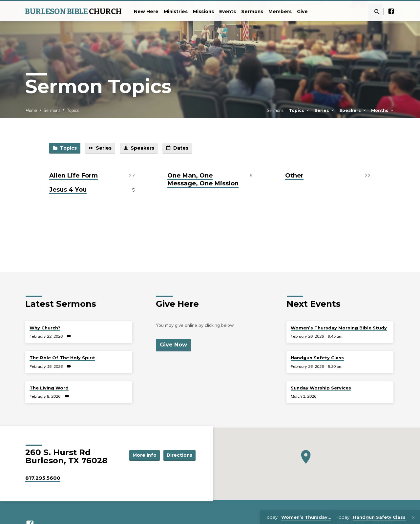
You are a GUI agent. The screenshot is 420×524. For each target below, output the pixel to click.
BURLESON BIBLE (73, 11)
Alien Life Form (73, 176)
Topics (73, 110)
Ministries (176, 11)
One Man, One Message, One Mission (203, 180)
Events (228, 11)
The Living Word (49, 388)
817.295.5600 (43, 478)
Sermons (252, 11)
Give (302, 11)
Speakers (353, 110)
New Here (146, 11)
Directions (179, 455)
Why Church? (45, 328)
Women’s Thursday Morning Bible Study (339, 328)
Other (294, 176)
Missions (203, 11)
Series (325, 110)
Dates (182, 148)
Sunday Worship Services (321, 388)
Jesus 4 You (68, 190)
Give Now (173, 345)
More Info (142, 455)
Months (383, 110)
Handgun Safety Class (317, 358)
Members (280, 11)
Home (31, 110)
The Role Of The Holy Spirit (62, 358)
